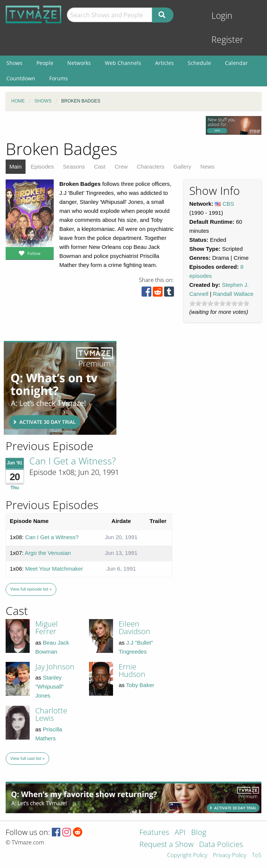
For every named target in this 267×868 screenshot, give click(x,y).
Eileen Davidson (134, 628)
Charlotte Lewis (51, 714)
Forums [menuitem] (59, 78)
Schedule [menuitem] (199, 63)
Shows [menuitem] (14, 63)
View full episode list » (31, 589)
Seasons (74, 167)
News (208, 167)
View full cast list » (27, 758)
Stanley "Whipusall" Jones (50, 686)
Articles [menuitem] (164, 63)
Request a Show (166, 845)
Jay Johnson (55, 667)
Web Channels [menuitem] (123, 63)
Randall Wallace (233, 294)
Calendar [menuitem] (236, 63)
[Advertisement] (60, 388)
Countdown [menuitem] (21, 78)
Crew (121, 167)
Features (154, 833)
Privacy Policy (230, 855)
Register (227, 40)
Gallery (183, 167)
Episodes (42, 167)
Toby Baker (140, 685)
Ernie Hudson (132, 670)
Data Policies (221, 845)
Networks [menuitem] (79, 63)
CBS (229, 204)
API (180, 833)
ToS (257, 855)
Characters (150, 167)
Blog (199, 833)
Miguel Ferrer (47, 628)
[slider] (219, 303)
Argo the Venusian (48, 553)
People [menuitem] (45, 63)
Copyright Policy (187, 855)
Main (16, 167)
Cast (100, 167)
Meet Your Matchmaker (54, 569)
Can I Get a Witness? (73, 461)
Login (222, 16)
